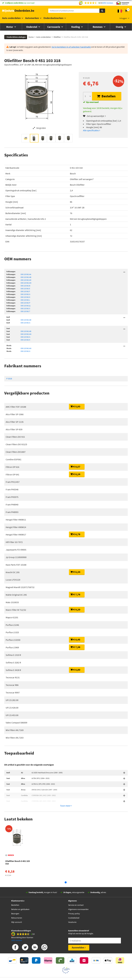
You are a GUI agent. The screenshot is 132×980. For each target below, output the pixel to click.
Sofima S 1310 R (13, 655)
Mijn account (17, 906)
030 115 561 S (25, 308)
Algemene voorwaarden (78, 894)
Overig (120, 27)
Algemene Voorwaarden (74, 965)
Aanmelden (79, 932)
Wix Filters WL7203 (15, 738)
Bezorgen (15, 898)
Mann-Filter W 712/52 (16, 610)
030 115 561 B (25, 286)
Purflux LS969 (12, 647)
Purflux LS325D (13, 640)
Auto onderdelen (11, 18)
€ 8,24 (75, 474)
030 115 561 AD (26, 280)
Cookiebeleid (74, 902)
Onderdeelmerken (53, 18)
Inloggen (123, 18)
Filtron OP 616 (12, 467)
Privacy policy (74, 898)
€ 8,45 (75, 640)
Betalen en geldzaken (20, 894)
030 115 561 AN (26, 283)
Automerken (32, 18)
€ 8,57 (75, 467)
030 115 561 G (25, 294)
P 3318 (9, 379)
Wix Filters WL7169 (15, 730)
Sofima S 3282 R (13, 662)
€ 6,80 (75, 670)
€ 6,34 (75, 572)
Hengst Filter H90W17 (16, 535)
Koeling (76, 27)
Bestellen (106, 96)
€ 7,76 (75, 594)
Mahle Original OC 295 (16, 595)
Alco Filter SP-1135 (15, 422)
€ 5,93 (75, 406)
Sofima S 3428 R (13, 670)
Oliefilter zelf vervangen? (82, 179)
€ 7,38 (75, 647)
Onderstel (32, 27)
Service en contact (76, 889)
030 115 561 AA (26, 274)
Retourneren (17, 902)
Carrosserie (54, 27)
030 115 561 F (25, 291)
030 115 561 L (25, 300)
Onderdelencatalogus (16, 37)
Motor (10, 27)
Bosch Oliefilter (77, 185)
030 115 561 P (25, 303)
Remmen (98, 27)
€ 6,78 (75, 534)
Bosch (73, 173)
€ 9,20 (75, 609)
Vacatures (72, 906)
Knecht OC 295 (13, 572)
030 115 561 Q (25, 306)
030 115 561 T (25, 311)
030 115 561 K (25, 297)
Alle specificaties (92, 130)
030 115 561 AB (26, 277)
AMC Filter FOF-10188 (16, 407)
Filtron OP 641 (12, 474)
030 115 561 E (25, 289)
